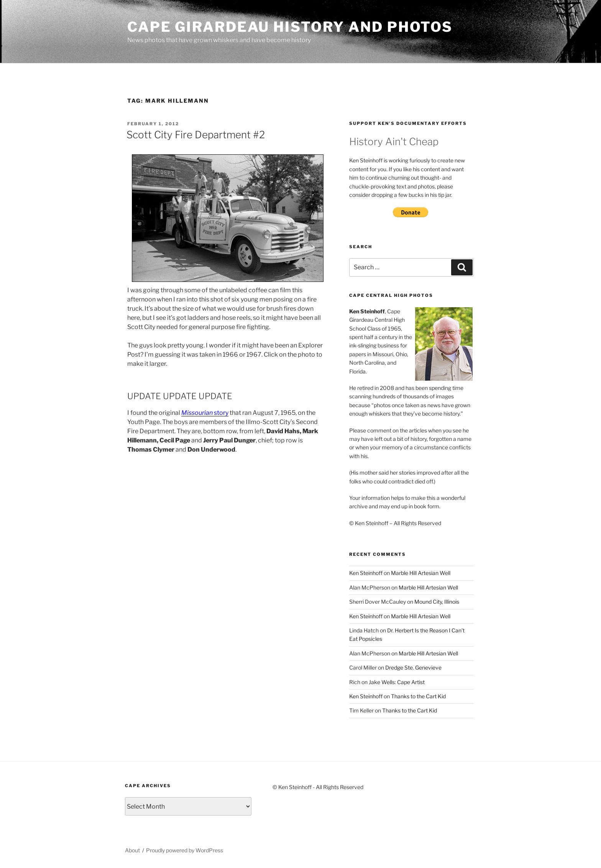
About (132, 850)
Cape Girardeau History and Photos (290, 27)
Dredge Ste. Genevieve (413, 667)
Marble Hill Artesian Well (421, 573)
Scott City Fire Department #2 (196, 135)
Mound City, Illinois (437, 602)
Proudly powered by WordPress (185, 850)
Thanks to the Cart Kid (418, 696)
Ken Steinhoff (366, 573)
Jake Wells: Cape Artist (397, 682)
